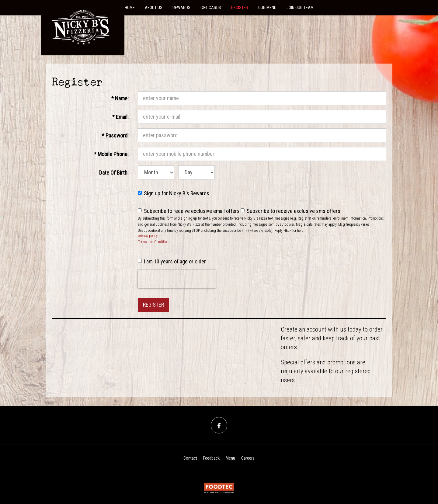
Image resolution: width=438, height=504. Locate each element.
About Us (154, 8)
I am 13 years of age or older (172, 261)
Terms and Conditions (154, 242)
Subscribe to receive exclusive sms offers (290, 211)
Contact (190, 458)
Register (240, 8)
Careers (248, 458)
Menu (230, 458)
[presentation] (177, 279)
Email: (123, 116)
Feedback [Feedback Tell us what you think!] (211, 458)
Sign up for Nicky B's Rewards (174, 193)
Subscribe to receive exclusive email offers (189, 211)
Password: (115, 135)
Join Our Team (300, 8)
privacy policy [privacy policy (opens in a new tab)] (148, 236)
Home (130, 8)
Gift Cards (211, 8)
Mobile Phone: (111, 154)
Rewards (181, 8)
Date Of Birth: (114, 172)
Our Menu (267, 8)
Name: (122, 98)
